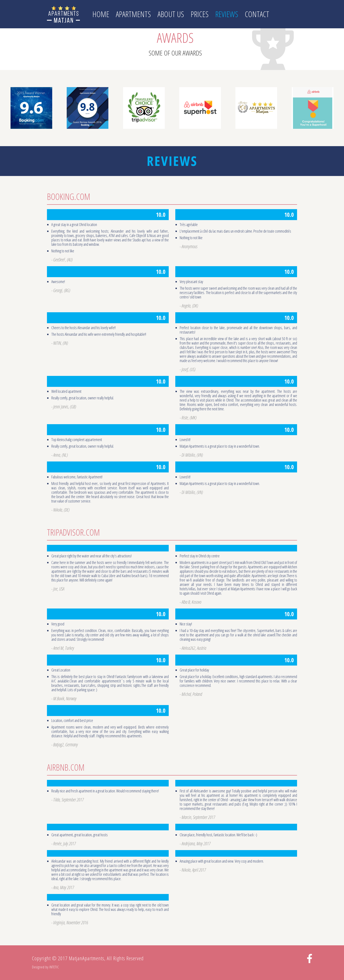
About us (171, 14)
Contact (257, 14)
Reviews (227, 14)
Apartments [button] (133, 14)
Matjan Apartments (63, 14)
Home (101, 14)
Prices (200, 14)
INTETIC (54, 967)
